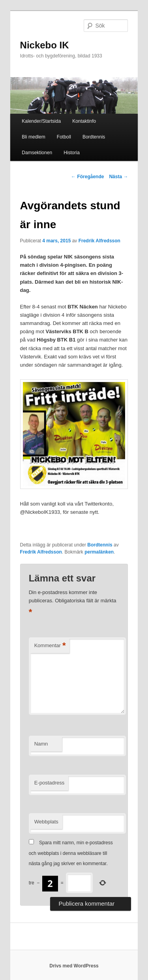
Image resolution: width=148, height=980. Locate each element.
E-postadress (50, 783)
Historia (72, 153)
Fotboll (64, 137)
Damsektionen (37, 153)
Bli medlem (33, 137)
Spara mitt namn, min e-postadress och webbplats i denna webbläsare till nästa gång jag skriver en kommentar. (71, 853)
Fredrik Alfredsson (99, 241)
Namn (41, 744)
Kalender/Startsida (41, 121)
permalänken (99, 552)
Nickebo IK (45, 45)
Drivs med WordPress (74, 966)
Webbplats (46, 822)
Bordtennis (94, 137)
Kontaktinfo (84, 121)
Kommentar (50, 646)
